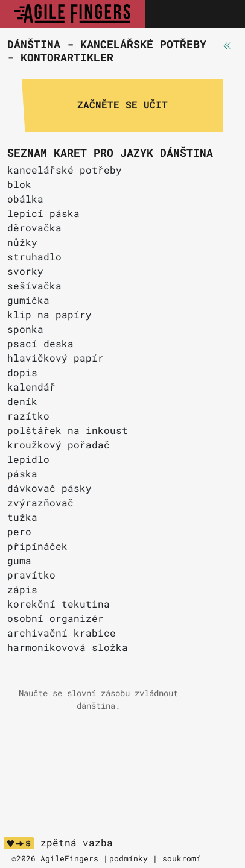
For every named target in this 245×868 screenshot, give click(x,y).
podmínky (129, 858)
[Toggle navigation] (223, 14)
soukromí (182, 858)
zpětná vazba (77, 843)
